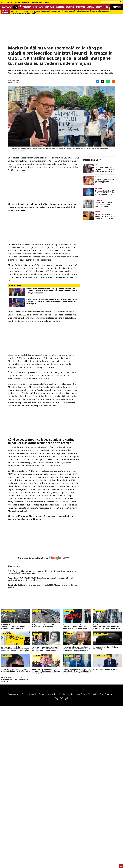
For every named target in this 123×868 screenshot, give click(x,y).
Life (106, 7)
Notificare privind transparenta (104, 694)
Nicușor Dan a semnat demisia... (106, 669)
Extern (99, 7)
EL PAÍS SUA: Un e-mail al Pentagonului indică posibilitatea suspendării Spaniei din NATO (14, 627)
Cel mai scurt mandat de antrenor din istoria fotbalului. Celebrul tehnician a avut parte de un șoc (76, 627)
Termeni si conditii (29, 694)
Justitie (60, 7)
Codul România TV (83, 694)
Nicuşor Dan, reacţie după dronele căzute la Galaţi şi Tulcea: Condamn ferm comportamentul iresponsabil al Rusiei (105, 216)
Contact (42, 694)
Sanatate (81, 7)
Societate (38, 7)
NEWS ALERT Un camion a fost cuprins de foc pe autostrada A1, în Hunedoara (15, 680)
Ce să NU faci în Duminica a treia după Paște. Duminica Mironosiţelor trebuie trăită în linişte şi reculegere (104, 181)
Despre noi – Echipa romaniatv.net (60, 694)
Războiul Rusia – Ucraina (40, 2)
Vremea (90, 7)
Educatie (70, 7)
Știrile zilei (5, 2)
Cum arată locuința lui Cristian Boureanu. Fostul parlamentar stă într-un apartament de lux (104, 169)
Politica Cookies (13, 694)
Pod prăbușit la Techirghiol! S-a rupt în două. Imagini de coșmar (46, 626)
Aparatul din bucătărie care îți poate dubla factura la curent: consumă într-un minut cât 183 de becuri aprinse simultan (104, 205)
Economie (49, 7)
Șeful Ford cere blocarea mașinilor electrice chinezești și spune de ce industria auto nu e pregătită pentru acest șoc (43, 572)
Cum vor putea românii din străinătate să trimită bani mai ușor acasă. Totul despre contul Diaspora (15, 649)
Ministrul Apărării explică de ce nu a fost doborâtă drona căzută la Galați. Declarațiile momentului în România (77, 671)
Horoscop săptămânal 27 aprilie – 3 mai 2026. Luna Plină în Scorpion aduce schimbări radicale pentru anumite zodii (105, 193)
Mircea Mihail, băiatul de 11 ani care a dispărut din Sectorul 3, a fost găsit (15, 670)
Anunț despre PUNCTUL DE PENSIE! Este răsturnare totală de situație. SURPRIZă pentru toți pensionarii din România (41, 579)
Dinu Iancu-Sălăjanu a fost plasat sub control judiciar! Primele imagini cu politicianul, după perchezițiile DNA (76, 649)
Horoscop (26, 2)
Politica (27, 7)
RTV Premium (15, 2)
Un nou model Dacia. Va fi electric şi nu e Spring (107, 648)
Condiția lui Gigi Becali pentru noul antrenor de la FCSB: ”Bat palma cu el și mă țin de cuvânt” (43, 586)
